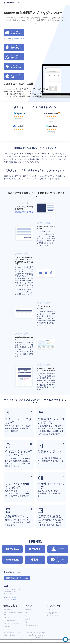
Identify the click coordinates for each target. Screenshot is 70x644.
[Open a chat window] (65, 639)
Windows (29, 612)
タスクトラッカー (9, 623)
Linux (27, 618)
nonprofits (7, 629)
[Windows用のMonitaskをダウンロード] (12, 551)
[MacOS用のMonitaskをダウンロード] (35, 551)
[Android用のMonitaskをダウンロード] (12, 562)
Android (28, 621)
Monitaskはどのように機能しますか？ (13, 615)
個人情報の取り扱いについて (12, 634)
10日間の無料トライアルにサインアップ (24, 215)
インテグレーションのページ (13, 626)
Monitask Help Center (55, 618)
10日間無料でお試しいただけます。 (17, 580)
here (43, 639)
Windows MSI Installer (19, 39)
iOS (27, 624)
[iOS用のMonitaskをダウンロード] (35, 562)
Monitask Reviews (7, 601)
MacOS (28, 615)
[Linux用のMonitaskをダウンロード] (58, 551)
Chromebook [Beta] (32, 627)
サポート (50, 612)
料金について (8, 612)
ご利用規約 (7, 619)
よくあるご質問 (52, 615)
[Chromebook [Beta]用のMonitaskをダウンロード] (58, 562)
